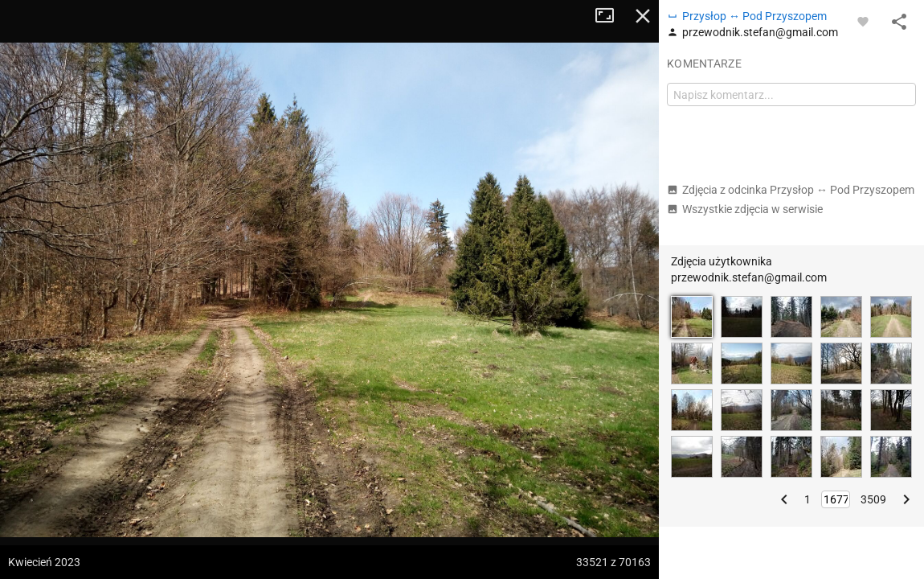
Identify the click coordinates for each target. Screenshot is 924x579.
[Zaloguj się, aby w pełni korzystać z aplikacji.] (863, 21)
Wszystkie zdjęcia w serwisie (745, 209)
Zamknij (643, 16)
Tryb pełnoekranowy (611, 16)
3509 (873, 499)
